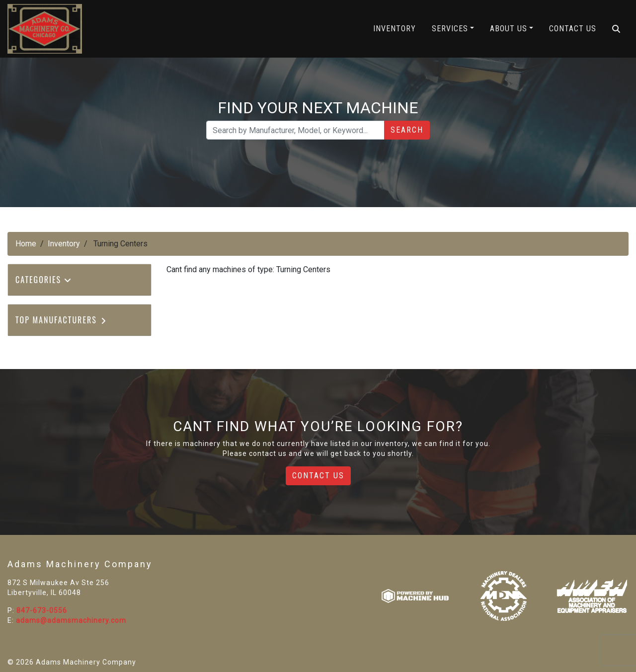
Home (26, 244)
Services (450, 29)
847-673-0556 (42, 610)
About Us (509, 29)
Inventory (395, 29)
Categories (44, 280)
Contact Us (573, 29)
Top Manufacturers (61, 320)
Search (407, 130)
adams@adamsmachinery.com (71, 620)
